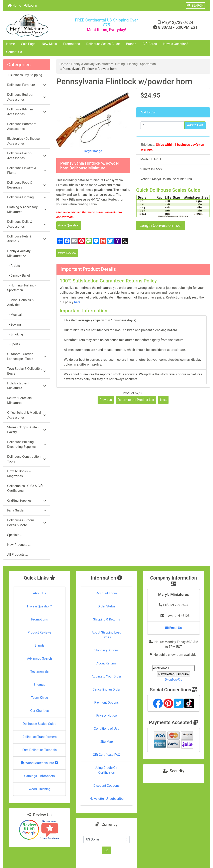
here (77, 302)
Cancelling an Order (106, 689)
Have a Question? (176, 44)
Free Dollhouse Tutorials (39, 750)
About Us (40, 593)
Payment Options (106, 702)
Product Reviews (40, 632)
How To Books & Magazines (19, 474)
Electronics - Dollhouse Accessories (23, 141)
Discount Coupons (106, 786)
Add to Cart (195, 125)
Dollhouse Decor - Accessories (27, 156)
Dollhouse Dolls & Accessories (27, 224)
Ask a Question (69, 225)
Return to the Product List (136, 400)
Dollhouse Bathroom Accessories (22, 126)
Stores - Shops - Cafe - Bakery (27, 430)
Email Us (174, 628)
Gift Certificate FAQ (107, 755)
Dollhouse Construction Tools (27, 459)
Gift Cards (150, 44)
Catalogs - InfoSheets (39, 776)
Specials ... (15, 535)
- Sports (14, 344)
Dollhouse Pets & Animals (27, 239)
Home (15, 6)
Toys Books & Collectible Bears (27, 371)
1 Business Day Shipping (25, 75)
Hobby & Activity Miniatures (91, 64)
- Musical (14, 315)
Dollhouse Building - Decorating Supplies (27, 444)
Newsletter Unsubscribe (107, 799)
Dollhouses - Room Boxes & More (27, 523)
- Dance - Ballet (19, 276)
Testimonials (39, 672)
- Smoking (15, 334)
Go (106, 850)
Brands (131, 44)
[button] (195, 6)
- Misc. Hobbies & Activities (20, 302)
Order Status (106, 606)
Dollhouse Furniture (27, 85)
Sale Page (28, 44)
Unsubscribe (174, 680)
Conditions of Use (106, 729)
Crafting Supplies (27, 501)
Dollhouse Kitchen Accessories (27, 112)
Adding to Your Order (107, 676)
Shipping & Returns (106, 619)
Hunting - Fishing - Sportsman (135, 64)
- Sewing (14, 324)
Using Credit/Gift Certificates (106, 770)
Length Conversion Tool (160, 225)
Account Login (106, 593)
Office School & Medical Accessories (27, 415)
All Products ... (18, 555)
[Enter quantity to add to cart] (162, 125)
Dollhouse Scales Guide (103, 44)
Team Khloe (39, 698)
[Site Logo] (38, 26)
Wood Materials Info (39, 763)
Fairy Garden (27, 510)
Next (163, 400)
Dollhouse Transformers (40, 737)
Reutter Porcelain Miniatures (19, 400)
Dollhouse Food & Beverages (27, 185)
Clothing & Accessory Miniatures (27, 209)
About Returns (106, 663)
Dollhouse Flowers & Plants (27, 170)
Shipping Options (106, 650)
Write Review (67, 253)
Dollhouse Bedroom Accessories (27, 97)
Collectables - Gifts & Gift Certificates (25, 488)
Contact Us (14, 52)
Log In (31, 6)
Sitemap (40, 685)
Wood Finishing (39, 789)
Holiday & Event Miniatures (27, 386)
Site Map (106, 742)
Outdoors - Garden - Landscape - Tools (27, 356)
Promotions (72, 44)
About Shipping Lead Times (106, 635)
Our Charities (39, 711)
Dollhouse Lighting (27, 197)
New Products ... (19, 545)
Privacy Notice (106, 716)
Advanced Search (39, 659)
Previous (106, 400)
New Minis (49, 44)
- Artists (14, 266)
